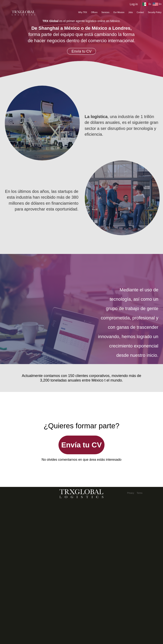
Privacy (131, 493)
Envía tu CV (81, 51)
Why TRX (83, 12)
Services (105, 12)
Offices (94, 12)
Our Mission (119, 12)
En (157, 4)
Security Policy (155, 12)
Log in (134, 4)
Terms (140, 493)
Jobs (131, 12)
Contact (140, 12)
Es (147, 4)
